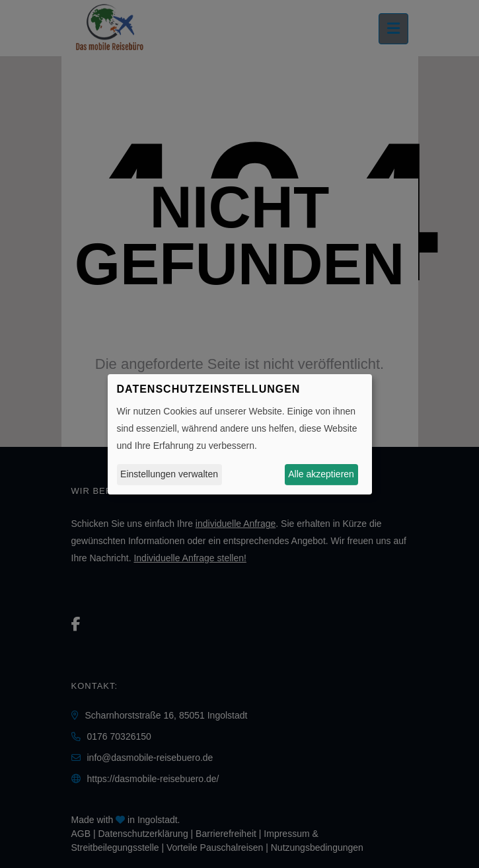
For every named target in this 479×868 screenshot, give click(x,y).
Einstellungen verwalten (169, 474)
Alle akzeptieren (321, 474)
